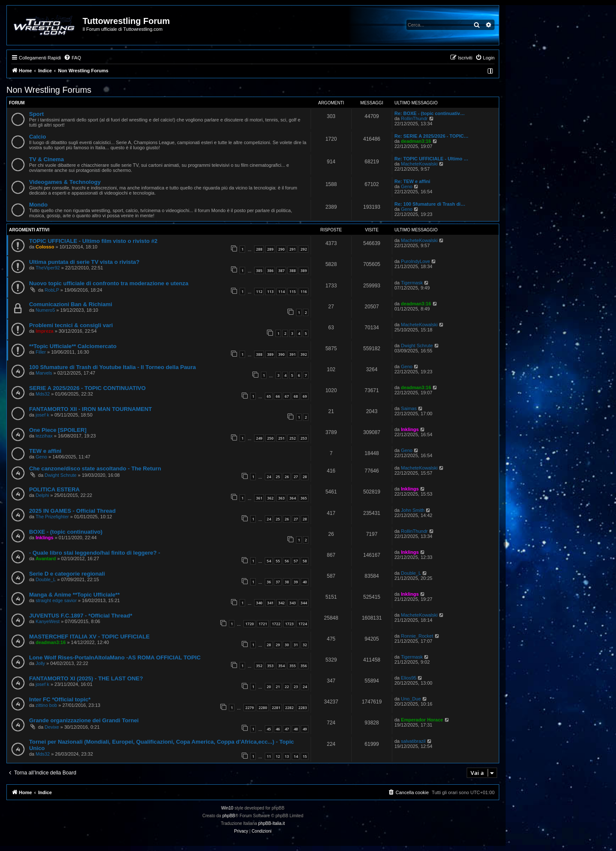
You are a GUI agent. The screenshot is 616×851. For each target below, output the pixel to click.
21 (278, 687)
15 (305, 756)
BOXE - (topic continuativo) (66, 532)
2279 (249, 708)
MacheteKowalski (419, 164)
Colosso (45, 247)
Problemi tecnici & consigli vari (71, 325)
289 (270, 249)
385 (259, 270)
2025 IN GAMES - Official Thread (72, 511)
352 (259, 666)
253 (304, 438)
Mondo (38, 205)
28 (305, 477)
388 (292, 270)
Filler (41, 352)
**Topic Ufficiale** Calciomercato (73, 346)
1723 (289, 624)
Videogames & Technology (65, 182)
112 (259, 291)
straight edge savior (56, 600)
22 (287, 687)
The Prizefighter (52, 517)
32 (305, 645)
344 (304, 603)
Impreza (44, 331)
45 (269, 729)
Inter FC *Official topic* (60, 699)
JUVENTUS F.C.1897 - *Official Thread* (81, 616)
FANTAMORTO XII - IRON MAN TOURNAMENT (90, 409)
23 (296, 687)
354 (281, 666)
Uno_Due (411, 699)
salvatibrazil (413, 741)
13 (287, 756)
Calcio (38, 137)
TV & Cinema (46, 159)
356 (304, 666)
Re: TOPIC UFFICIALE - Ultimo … (431, 159)
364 (292, 498)
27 (296, 477)
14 (296, 756)
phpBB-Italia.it (272, 823)
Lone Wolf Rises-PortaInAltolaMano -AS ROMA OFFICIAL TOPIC (115, 657)
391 (292, 354)
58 (305, 561)
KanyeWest (47, 621)
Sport (36, 114)
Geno (407, 186)
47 (287, 729)
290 (281, 249)
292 (304, 249)
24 (269, 477)
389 (304, 270)
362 (270, 498)
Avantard (46, 558)
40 (305, 582)
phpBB (229, 816)
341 (270, 603)
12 (278, 756)
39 (296, 582)
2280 (263, 708)
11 (269, 756)
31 (296, 645)
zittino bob (46, 705)
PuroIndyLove (415, 261)
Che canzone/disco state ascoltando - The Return (95, 468)
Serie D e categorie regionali (67, 574)
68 (296, 396)
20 (269, 687)
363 (281, 498)
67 (287, 396)
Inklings (410, 429)
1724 (302, 624)
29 (278, 645)
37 (278, 582)
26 (287, 477)
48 (296, 729)
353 (270, 666)
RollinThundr (414, 118)
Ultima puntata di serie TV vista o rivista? (84, 262)
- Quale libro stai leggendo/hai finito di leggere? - (95, 553)
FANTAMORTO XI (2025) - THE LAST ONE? (86, 678)
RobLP (52, 290)
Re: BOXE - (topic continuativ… (429, 113)
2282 (289, 708)
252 (292, 438)
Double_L (46, 579)
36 (269, 582)
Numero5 (45, 310)
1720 (249, 624)
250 (270, 438)
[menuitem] (72, 58)
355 (292, 666)
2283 (302, 708)
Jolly (40, 663)
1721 (263, 624)
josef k (42, 415)
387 (281, 270)
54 (269, 561)
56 (287, 561)
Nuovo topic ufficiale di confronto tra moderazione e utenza (109, 283)
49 (305, 729)
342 (281, 603)
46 (278, 729)
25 (278, 477)
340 (259, 603)
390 (281, 354)
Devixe (52, 727)
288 (259, 249)
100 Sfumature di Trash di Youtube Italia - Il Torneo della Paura (113, 367)
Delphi (42, 495)
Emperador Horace (422, 720)
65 (269, 396)
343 (292, 603)
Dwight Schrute (417, 346)
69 (305, 396)
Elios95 (409, 678)
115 (292, 291)
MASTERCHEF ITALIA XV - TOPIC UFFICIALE (89, 637)
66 (278, 396)
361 (259, 498)
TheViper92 (48, 268)
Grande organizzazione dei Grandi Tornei (84, 720)
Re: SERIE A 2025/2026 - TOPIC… (431, 136)
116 (304, 291)
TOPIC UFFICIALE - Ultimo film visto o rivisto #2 (93, 241)
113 (270, 291)
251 (281, 438)
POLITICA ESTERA (54, 489)
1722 (276, 624)
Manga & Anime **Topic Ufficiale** (74, 595)
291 (292, 249)
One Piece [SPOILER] (58, 430)
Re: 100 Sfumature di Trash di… (430, 204)
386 (270, 270)
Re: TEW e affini (412, 181)
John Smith (413, 510)
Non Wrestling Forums (49, 90)
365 (304, 498)
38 (287, 582)
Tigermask (412, 283)
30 (287, 645)
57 (296, 561)
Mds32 (43, 394)
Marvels (44, 373)
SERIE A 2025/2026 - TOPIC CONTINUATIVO (87, 388)
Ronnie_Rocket (417, 636)
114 (281, 291)
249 (259, 438)
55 (278, 561)
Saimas (409, 408)
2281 (276, 708)
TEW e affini (45, 451)
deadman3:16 (416, 141)
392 (304, 354)
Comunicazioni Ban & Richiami (71, 304)
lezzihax (44, 436)
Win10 (227, 808)
